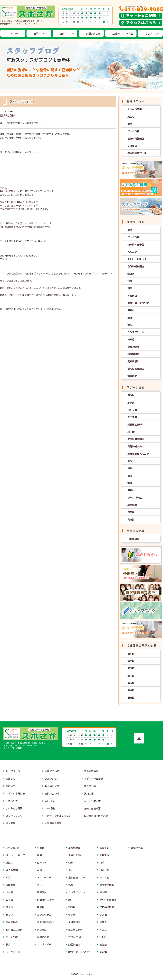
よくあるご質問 (14, 808)
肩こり (131, 117)
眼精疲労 (42, 892)
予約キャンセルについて (58, 816)
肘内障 (131, 432)
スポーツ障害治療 (93, 779)
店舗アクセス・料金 (123, 33)
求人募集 (11, 823)
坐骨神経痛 (133, 347)
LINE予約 (50, 808)
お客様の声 (12, 801)
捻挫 (130, 317)
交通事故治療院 (53, 823)
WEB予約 (50, 801)
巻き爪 (103, 922)
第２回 (131, 661)
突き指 (131, 519)
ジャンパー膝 (135, 497)
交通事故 (132, 146)
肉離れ (131, 310)
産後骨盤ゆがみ (77, 877)
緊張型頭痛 (12, 870)
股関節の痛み (44, 937)
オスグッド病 (44, 944)
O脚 (71, 862)
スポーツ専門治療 (15, 793)
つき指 (103, 915)
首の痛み (42, 862)
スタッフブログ (14, 816)
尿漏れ (41, 907)
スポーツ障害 (135, 109)
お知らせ (11, 779)
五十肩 (9, 907)
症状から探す (13, 848)
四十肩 (9, 900)
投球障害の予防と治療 (96, 816)
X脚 (70, 870)
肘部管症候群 (135, 424)
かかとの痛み (44, 915)
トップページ (13, 771)
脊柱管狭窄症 (75, 937)
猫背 (71, 885)
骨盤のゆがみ (75, 855)
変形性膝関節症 (136, 369)
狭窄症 (131, 339)
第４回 (131, 676)
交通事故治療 (93, 33)
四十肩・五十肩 (136, 244)
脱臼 (130, 468)
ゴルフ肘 (132, 410)
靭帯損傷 (132, 505)
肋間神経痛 (133, 354)
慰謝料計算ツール (137, 153)
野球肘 (131, 395)
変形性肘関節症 (136, 439)
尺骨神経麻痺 (135, 446)
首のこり (42, 870)
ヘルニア (132, 252)
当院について (41, 33)
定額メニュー (152, 33)
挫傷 (130, 483)
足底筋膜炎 (133, 361)
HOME (15, 33)
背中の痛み (12, 922)
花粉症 (103, 937)
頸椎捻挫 (104, 855)
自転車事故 (133, 539)
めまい (41, 885)
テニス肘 (132, 417)
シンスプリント (136, 332)
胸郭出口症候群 (14, 929)
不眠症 (103, 929)
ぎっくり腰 (133, 131)
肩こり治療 (90, 786)
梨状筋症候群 (75, 929)
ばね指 (9, 892)
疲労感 (103, 944)
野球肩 (131, 403)
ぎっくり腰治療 (92, 801)
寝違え (131, 274)
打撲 (130, 281)
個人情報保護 (52, 786)
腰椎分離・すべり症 (138, 303)
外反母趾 (132, 296)
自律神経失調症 (136, 266)
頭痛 (130, 288)
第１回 (131, 654)
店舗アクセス (52, 779)
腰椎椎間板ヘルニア (138, 454)
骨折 (130, 325)
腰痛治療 (89, 793)
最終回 (131, 697)
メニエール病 (44, 877)
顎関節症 (132, 376)
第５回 (131, 683)
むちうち (104, 848)
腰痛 (130, 124)
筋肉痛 (131, 512)
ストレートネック (137, 259)
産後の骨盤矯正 (136, 138)
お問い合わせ (52, 793)
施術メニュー (67, 33)
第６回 (131, 690)
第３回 (131, 668)
